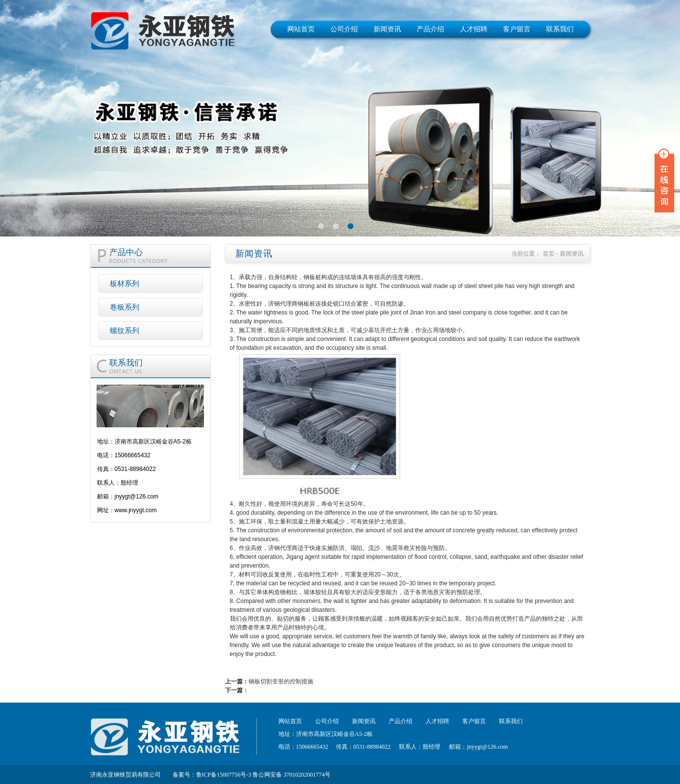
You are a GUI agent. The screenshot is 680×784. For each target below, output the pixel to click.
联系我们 (560, 29)
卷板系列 (125, 307)
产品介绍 (430, 29)
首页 (549, 254)
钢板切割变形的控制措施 (281, 681)
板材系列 (125, 283)
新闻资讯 (387, 29)
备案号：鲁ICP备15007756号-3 (212, 775)
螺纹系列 (125, 330)
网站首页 (301, 29)
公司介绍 (344, 29)
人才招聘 (474, 29)
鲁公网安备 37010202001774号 (291, 775)
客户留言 (517, 29)
